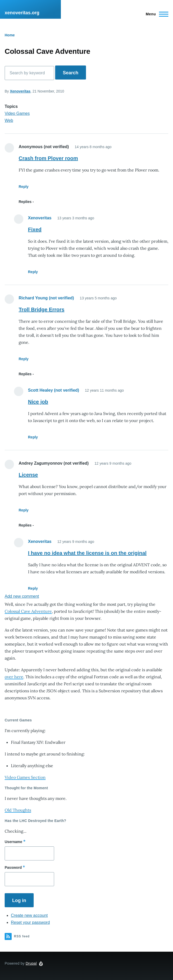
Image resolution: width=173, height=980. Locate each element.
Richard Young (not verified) (46, 298)
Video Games (17, 113)
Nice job (38, 402)
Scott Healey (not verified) (53, 390)
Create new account (29, 915)
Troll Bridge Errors (42, 310)
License (28, 475)
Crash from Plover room (48, 158)
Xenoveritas (20, 91)
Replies (25, 202)
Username (13, 842)
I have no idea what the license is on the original (87, 553)
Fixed (35, 229)
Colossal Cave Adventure (28, 611)
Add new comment (22, 596)
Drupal (31, 963)
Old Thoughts (18, 810)
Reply (24, 187)
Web (9, 120)
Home (10, 35)
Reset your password (30, 922)
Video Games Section (25, 777)
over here (14, 677)
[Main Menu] (156, 14)
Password (13, 867)
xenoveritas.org (22, 13)
